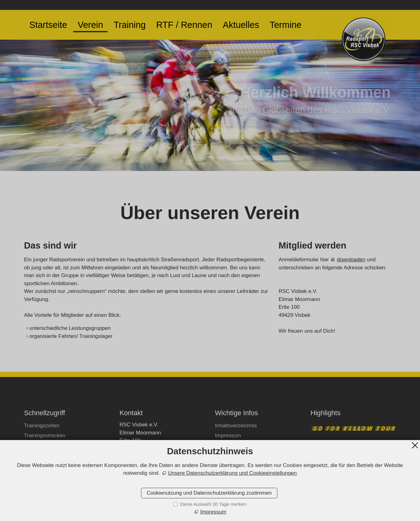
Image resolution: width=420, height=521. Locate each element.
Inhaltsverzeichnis (236, 426)
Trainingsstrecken (45, 436)
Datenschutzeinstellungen (245, 455)
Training (129, 25)
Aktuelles (241, 25)
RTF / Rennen (184, 25)
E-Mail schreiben (146, 474)
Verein (91, 25)
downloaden (351, 260)
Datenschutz (230, 445)
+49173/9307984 (146, 463)
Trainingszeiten (42, 426)
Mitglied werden (43, 445)
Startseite (48, 25)
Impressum (228, 436)
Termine (286, 25)
